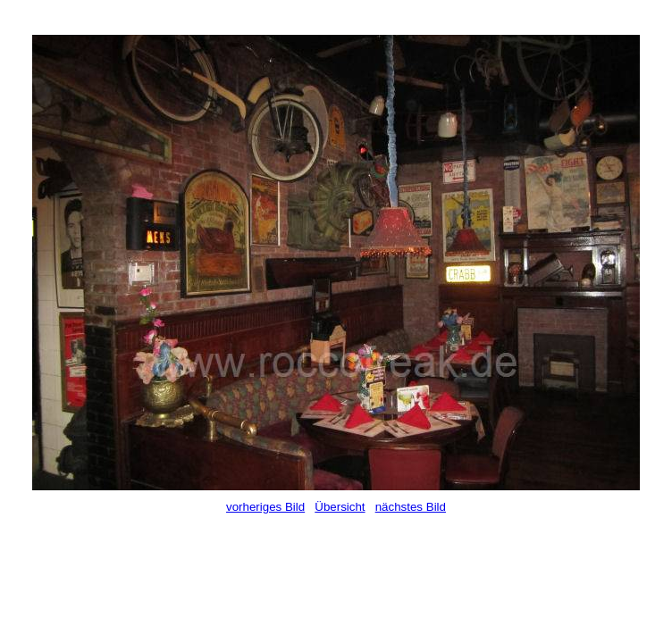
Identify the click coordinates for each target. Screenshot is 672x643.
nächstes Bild (411, 507)
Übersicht (340, 507)
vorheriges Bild (265, 507)
